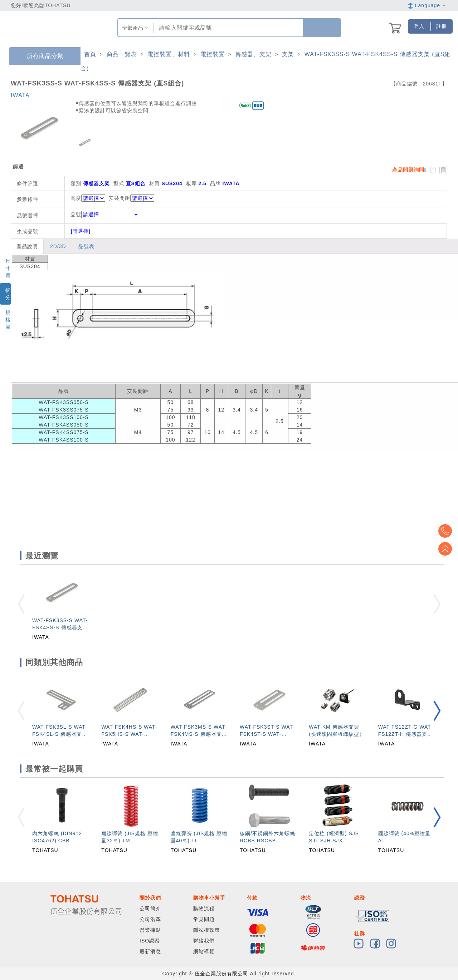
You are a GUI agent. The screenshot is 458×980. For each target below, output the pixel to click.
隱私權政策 (207, 930)
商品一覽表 (122, 54)
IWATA (20, 95)
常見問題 (204, 919)
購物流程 (204, 908)
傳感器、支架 (253, 54)
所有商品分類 (40, 56)
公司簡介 (150, 908)
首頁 (90, 54)
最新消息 (150, 951)
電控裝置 (213, 54)
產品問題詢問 (408, 170)
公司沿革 (150, 919)
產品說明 (27, 246)
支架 (288, 54)
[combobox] (228, 28)
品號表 (86, 246)
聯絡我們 (204, 941)
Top (447, 549)
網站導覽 (204, 951)
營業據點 (150, 930)
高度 (76, 198)
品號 (105, 215)
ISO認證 (150, 941)
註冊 (442, 26)
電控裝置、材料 (169, 54)
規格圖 (8, 320)
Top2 (447, 531)
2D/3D (58, 246)
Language (427, 5)
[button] (437, 711)
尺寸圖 (8, 268)
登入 (419, 26)
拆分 (8, 294)
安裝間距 (120, 198)
